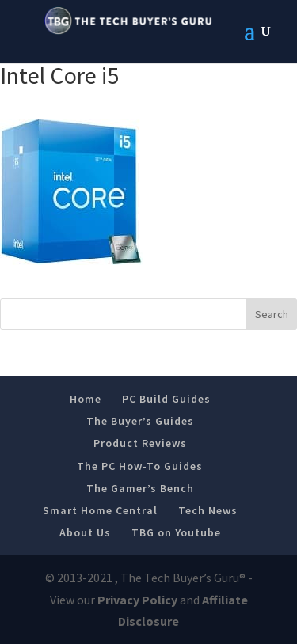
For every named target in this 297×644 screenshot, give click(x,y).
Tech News (208, 510)
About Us (85, 532)
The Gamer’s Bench (140, 488)
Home (86, 399)
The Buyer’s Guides (140, 421)
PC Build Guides (166, 399)
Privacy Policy (137, 600)
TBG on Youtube (176, 532)
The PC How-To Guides (140, 466)
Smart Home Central (100, 510)
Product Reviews (140, 443)
